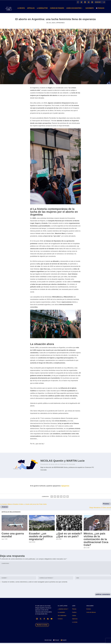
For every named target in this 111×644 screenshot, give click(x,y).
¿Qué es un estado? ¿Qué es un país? (69, 536)
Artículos (31, 9)
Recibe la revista (42, 626)
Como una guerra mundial (13, 536)
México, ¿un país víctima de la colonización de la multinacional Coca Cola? (96, 540)
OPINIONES (60, 24)
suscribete (90, 9)
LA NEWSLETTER (42, 9)
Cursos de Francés (57, 9)
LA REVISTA (21, 9)
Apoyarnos (65, 487)
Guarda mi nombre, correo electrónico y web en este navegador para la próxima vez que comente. (35, 583)
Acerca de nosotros (74, 9)
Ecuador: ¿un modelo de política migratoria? (41, 538)
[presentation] (12, 589)
